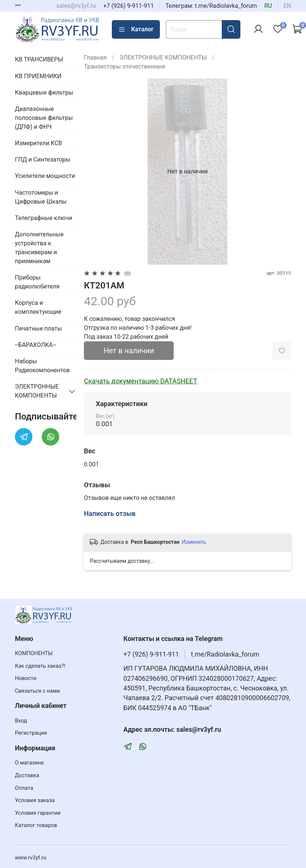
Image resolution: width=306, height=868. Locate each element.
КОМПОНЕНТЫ (34, 653)
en (287, 6)
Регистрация (31, 733)
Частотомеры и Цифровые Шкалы (41, 197)
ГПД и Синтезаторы (43, 159)
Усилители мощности (45, 176)
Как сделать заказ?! (40, 666)
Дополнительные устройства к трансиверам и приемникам (39, 248)
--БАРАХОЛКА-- (35, 345)
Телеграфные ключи (44, 218)
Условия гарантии (38, 813)
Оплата (24, 788)
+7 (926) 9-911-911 (129, 6)
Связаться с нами (37, 691)
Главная (95, 58)
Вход (21, 721)
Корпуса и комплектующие (38, 307)
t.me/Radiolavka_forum (225, 654)
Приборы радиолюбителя (37, 282)
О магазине (29, 763)
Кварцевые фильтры (44, 92)
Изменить (194, 542)
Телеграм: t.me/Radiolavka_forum (211, 6)
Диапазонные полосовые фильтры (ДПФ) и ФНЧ (44, 118)
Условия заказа (35, 800)
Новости (26, 678)
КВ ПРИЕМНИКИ (38, 76)
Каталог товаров (36, 825)
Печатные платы (38, 328)
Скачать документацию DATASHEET (141, 381)
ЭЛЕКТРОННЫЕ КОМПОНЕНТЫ (163, 58)
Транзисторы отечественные (124, 66)
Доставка (27, 776)
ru (268, 6)
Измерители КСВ (39, 143)
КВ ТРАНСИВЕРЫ (39, 59)
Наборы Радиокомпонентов (42, 366)
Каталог (136, 29)
